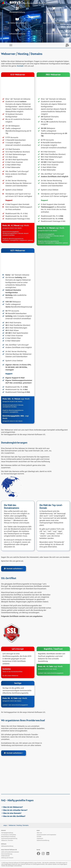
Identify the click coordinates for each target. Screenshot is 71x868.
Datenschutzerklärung (43, 840)
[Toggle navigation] (11, 45)
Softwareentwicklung (7, 846)
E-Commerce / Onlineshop (9, 835)
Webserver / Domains (7, 840)
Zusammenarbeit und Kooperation (46, 835)
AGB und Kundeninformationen (10, 852)
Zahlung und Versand (7, 858)
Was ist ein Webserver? (13, 807)
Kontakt (20, 66)
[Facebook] (38, 854)
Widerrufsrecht (5, 856)
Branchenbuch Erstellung (8, 836)
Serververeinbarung (7, 854)
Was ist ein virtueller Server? (15, 810)
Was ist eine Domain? (12, 813)
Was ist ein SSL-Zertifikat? (14, 816)
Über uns (39, 833)
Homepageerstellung (7, 833)
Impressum (40, 838)
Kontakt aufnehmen (14, 569)
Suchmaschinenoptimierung (9, 838)
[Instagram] (43, 854)
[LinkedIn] (48, 854)
